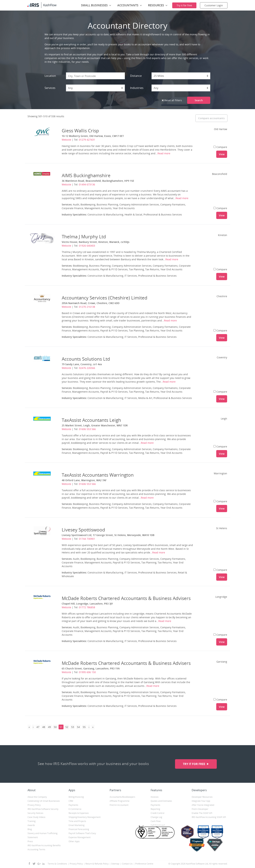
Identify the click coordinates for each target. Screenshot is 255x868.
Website (66, 140)
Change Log (156, 817)
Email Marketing (77, 825)
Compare (220, 147)
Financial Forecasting (79, 829)
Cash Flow (156, 821)
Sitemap (115, 864)
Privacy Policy (34, 805)
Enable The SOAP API (202, 813)
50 (55, 727)
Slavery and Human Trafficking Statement (43, 835)
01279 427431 (87, 140)
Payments (73, 805)
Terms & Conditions (57, 864)
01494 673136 (87, 184)
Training (32, 821)
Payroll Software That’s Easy (82, 833)
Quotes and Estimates (161, 801)
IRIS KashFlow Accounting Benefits (44, 845)
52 (67, 727)
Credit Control (157, 813)
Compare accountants (211, 118)
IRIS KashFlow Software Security (43, 809)
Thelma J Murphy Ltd (84, 237)
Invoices (155, 797)
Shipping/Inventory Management (85, 817)
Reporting (155, 809)
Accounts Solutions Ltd (86, 359)
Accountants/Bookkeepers (122, 797)
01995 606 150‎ (87, 672)
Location (50, 76)
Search (199, 100)
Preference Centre (144, 864)
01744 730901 (87, 539)
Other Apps (74, 841)
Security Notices (35, 813)
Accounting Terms (36, 849)
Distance (136, 76)
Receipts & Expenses (79, 813)
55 (84, 727)
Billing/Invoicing (76, 797)
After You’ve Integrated (203, 805)
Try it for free (194, 764)
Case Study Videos (36, 817)
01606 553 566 (87, 429)
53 (73, 727)
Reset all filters (172, 100)
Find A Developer (200, 809)
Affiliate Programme (120, 801)
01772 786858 (87, 607)
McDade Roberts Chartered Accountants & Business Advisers (126, 598)
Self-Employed (158, 825)
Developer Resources (202, 797)
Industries (137, 88)
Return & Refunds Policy (97, 864)
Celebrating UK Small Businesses (44, 801)
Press (30, 841)
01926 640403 (87, 246)
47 (38, 727)
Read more (164, 153)
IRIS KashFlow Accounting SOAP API (209, 817)
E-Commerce (75, 809)
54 (78, 727)
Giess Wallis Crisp (80, 131)
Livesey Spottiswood (83, 530)
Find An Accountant (119, 805)
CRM (71, 801)
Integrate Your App (201, 801)
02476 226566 (87, 368)
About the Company (37, 797)
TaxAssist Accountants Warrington (98, 475)
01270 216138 (87, 307)
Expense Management (80, 837)
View (222, 154)
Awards (31, 825)
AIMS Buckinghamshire (86, 175)
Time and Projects (77, 821)
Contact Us (127, 864)
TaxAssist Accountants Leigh (91, 420)
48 (44, 727)
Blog (30, 829)
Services (50, 88)
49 (49, 727)
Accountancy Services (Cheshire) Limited (105, 298)
